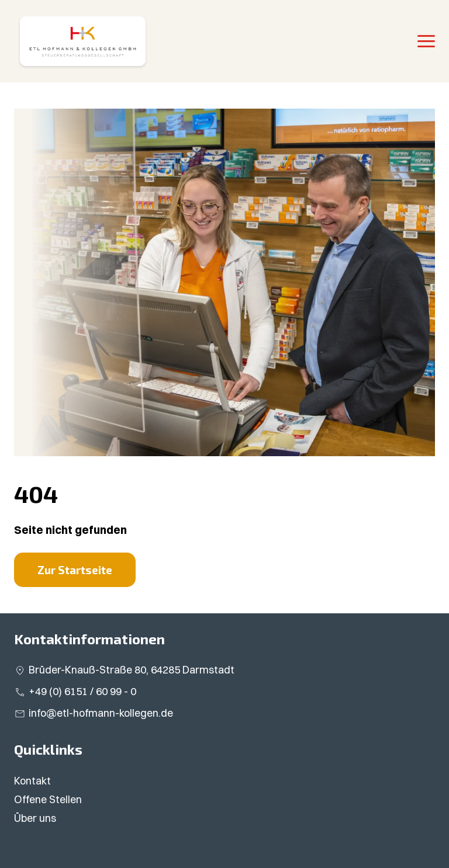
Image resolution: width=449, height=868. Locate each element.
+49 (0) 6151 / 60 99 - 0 (82, 691)
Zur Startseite (75, 570)
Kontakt (32, 781)
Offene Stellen (48, 799)
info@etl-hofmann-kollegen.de (101, 713)
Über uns (35, 818)
